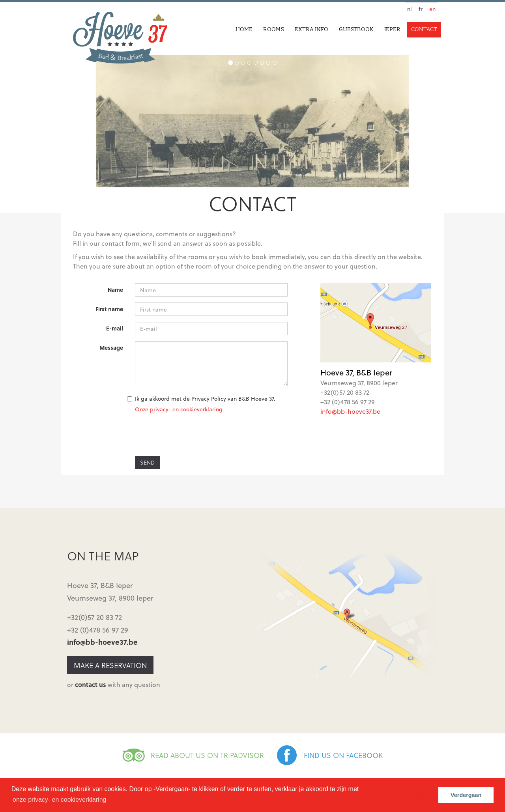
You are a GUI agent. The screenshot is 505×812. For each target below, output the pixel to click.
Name (115, 290)
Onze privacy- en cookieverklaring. (180, 409)
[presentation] (195, 435)
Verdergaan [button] (466, 795)
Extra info (311, 29)
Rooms (274, 29)
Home (244, 29)
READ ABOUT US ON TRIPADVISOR (207, 755)
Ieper (392, 29)
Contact (424, 29)
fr (421, 9)
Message (111, 348)
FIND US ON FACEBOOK (343, 755)
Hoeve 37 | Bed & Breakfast (120, 38)
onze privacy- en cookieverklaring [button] (59, 800)
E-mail (115, 328)
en (432, 9)
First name (109, 309)
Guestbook (356, 29)
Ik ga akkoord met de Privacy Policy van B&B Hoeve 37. (205, 399)
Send (147, 462)
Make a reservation (110, 665)
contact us (91, 684)
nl (410, 9)
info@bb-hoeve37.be (350, 411)
